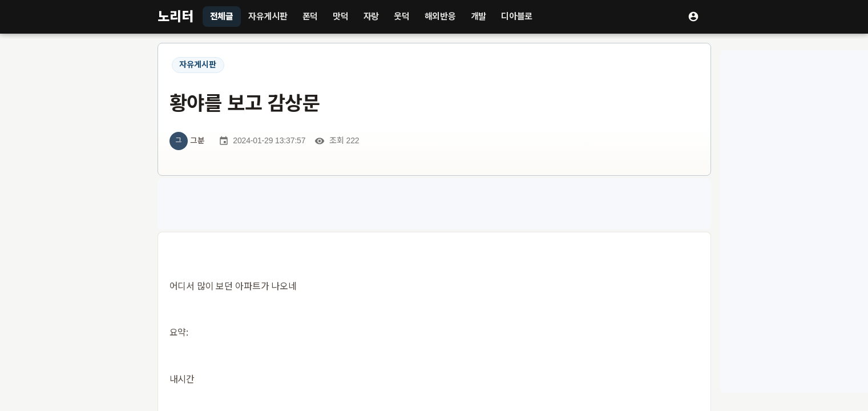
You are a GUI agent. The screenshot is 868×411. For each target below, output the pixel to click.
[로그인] (693, 17)
